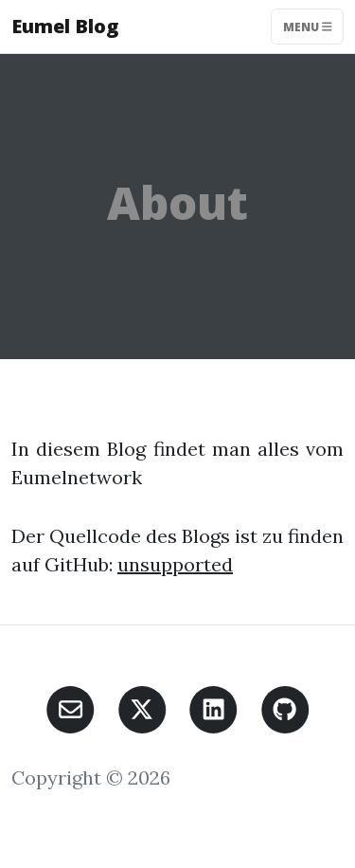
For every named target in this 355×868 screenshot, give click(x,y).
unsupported (175, 564)
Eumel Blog (65, 26)
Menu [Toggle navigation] (308, 26)
